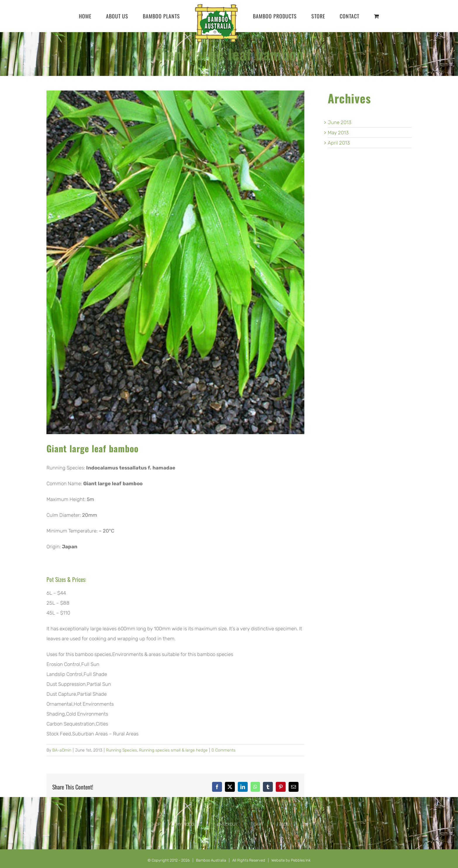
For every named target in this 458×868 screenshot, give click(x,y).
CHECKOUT (228, 824)
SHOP (155, 824)
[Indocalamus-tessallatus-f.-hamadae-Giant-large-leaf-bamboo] (175, 262)
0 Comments (223, 750)
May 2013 (338, 133)
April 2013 (339, 143)
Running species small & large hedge (173, 750)
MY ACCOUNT (189, 824)
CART (258, 824)
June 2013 (340, 122)
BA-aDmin (62, 750)
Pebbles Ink (301, 860)
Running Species (122, 750)
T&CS (284, 824)
